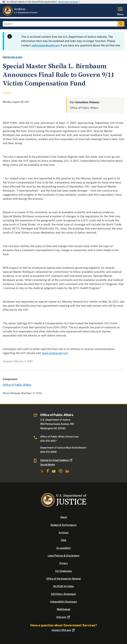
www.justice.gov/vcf (55, 353)
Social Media (48, 465)
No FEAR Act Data (63, 586)
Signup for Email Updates (57, 460)
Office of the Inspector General (64, 579)
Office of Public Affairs (17, 385)
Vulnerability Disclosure (63, 602)
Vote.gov (63, 617)
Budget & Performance (64, 525)
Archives (64, 533)
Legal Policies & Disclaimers (63, 556)
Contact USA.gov (63, 630)
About (64, 517)
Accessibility (64, 548)
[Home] (20, 15)
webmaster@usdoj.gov (46, 45)
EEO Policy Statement (63, 594)
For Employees (63, 571)
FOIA (64, 540)
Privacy (64, 563)
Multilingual (63, 609)
